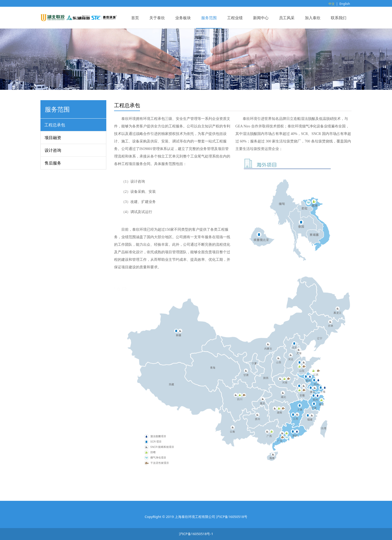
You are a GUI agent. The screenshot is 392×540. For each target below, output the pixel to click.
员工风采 (287, 18)
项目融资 (53, 138)
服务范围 (209, 18)
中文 (332, 4)
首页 (135, 18)
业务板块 (183, 18)
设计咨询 (53, 150)
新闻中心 (261, 18)
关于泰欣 (157, 18)
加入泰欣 (313, 18)
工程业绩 (235, 18)
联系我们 (339, 18)
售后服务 (53, 163)
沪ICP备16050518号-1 (196, 534)
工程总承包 (55, 125)
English (345, 4)
